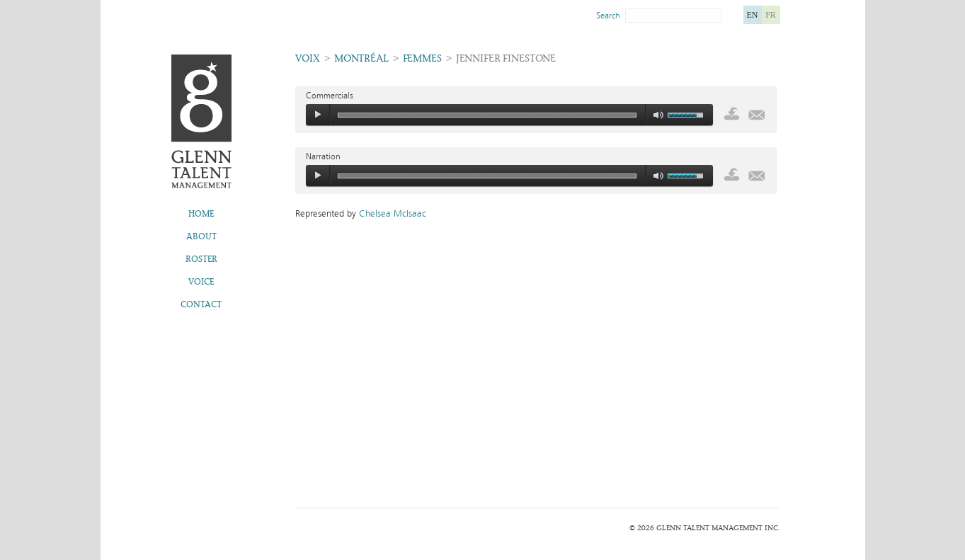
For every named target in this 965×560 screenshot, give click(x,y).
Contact (201, 304)
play (318, 115)
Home (201, 214)
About (201, 236)
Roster (201, 259)
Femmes (422, 58)
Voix (308, 58)
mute (659, 115)
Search (608, 16)
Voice (201, 282)
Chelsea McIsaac (393, 214)
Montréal (361, 58)
